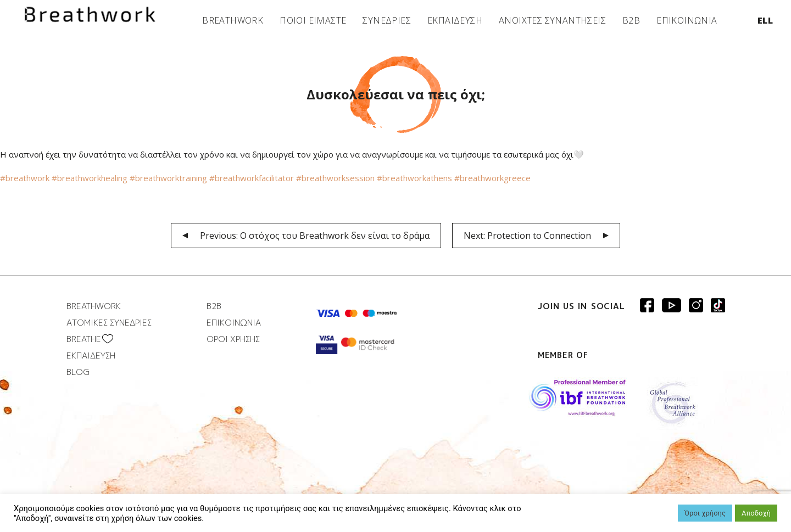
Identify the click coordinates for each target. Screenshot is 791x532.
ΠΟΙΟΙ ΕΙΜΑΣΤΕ (313, 20)
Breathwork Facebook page (647, 305)
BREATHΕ (84, 339)
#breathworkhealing (90, 178)
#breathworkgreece (492, 178)
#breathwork (25, 178)
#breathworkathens (416, 178)
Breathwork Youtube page (672, 305)
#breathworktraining (169, 178)
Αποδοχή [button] (756, 513)
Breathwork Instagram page (696, 305)
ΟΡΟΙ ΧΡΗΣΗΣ (233, 339)
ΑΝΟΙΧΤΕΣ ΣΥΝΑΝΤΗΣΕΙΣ (552, 20)
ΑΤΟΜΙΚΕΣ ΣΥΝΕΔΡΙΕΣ (109, 323)
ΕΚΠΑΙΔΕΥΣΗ (455, 20)
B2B (631, 20)
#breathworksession (336, 178)
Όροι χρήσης (705, 513)
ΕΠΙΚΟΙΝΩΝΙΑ (687, 20)
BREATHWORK (233, 20)
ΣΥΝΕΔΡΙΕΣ (387, 20)
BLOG (78, 372)
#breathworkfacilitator (253, 178)
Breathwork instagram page (718, 305)
